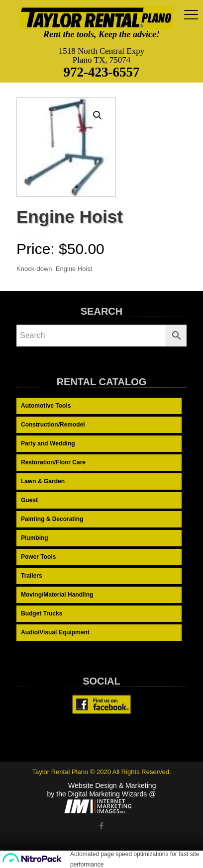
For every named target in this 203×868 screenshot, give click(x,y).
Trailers (32, 576)
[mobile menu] (190, 15)
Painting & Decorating (52, 519)
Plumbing (35, 538)
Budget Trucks (42, 613)
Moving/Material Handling (57, 595)
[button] (98, 115)
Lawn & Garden (43, 481)
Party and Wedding (48, 443)
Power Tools (38, 557)
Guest (29, 500)
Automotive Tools (46, 406)
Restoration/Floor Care (53, 462)
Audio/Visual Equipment (55, 632)
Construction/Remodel (53, 425)
